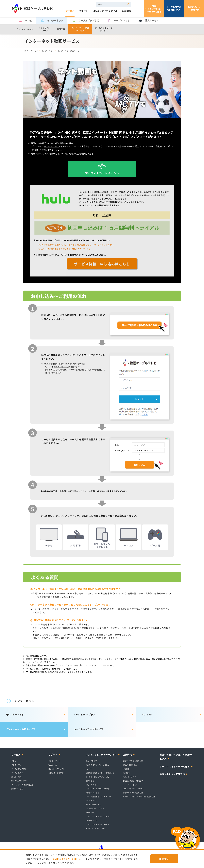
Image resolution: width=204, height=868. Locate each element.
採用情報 (126, 773)
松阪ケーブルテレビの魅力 (133, 761)
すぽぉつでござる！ (93, 793)
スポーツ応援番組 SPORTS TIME (98, 797)
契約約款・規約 (17, 789)
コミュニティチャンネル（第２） (98, 816)
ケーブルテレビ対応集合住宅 (22, 785)
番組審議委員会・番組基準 (133, 781)
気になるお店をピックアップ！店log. (100, 773)
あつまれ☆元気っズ (93, 804)
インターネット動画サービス (80, 29)
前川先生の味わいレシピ (95, 808)
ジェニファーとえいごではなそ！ (98, 789)
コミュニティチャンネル (105, 11)
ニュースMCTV (91, 761)
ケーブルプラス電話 (85, 21)
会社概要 (126, 769)
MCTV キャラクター (130, 777)
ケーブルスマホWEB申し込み (174, 8)
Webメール (53, 765)
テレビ (25, 21)
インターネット (52, 21)
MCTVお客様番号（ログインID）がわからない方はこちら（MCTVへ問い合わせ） (76, 247)
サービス (70, 11)
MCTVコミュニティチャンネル (101, 755)
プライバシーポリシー (131, 785)
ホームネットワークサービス (104, 29)
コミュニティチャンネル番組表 (97, 824)
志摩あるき (90, 781)
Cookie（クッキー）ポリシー (134, 789)
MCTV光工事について (19, 781)
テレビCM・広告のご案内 (95, 828)
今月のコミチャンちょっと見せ (97, 765)
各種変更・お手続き (56, 773)
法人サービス (148, 21)
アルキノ (89, 769)
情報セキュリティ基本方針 (133, 793)
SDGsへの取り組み (130, 765)
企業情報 (127, 11)
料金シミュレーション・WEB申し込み (154, 9)
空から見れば (91, 801)
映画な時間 (90, 812)
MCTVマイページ (51, 146)
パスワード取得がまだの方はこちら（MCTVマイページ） (65, 251)
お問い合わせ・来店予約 (194, 8)
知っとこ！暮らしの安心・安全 (97, 777)
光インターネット (25, 29)
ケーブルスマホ (119, 21)
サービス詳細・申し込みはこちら (102, 266)
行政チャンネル (92, 820)
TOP (26, 51)
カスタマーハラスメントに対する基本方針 (139, 797)
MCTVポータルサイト (57, 769)
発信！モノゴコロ (92, 785)
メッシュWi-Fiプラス (45, 29)
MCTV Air (61, 29)
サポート (84, 11)
